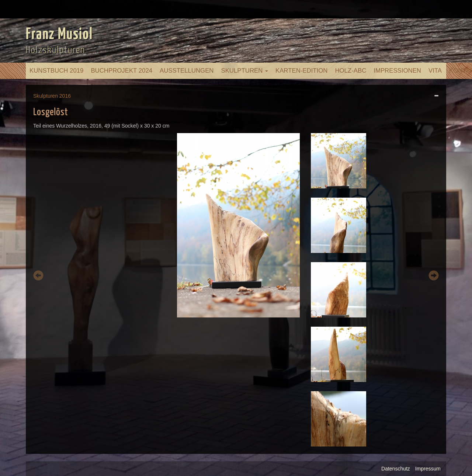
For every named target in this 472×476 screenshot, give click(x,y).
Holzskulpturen (55, 50)
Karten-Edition (301, 71)
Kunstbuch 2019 (56, 71)
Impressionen (397, 71)
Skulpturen (244, 71)
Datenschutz (396, 469)
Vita (435, 71)
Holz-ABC (350, 71)
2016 (65, 96)
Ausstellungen (187, 71)
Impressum (428, 469)
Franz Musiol (59, 35)
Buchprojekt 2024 (122, 71)
